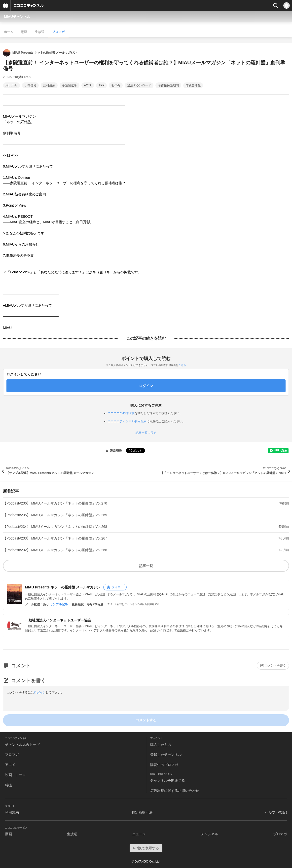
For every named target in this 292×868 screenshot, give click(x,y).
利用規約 (12, 812)
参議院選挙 (70, 85)
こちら (182, 365)
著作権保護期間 (168, 85)
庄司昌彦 (49, 85)
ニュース (139, 834)
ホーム (9, 32)
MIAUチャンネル (17, 17)
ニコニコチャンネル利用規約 (127, 421)
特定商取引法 (142, 812)
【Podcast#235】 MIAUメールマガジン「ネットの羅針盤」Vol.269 (55, 515)
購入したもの (161, 745)
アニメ (10, 765)
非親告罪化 (193, 85)
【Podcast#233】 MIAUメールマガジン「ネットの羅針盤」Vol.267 (55, 538)
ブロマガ (58, 32)
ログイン (40, 692)
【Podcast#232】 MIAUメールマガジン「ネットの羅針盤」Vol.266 (55, 550)
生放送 (40, 32)
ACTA (88, 85)
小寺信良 (30, 85)
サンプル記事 (59, 604)
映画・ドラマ (15, 775)
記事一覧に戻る (146, 433)
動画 (24, 32)
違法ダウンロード (139, 85)
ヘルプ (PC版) (276, 812)
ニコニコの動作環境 (121, 413)
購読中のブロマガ (164, 765)
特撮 (8, 785)
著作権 (116, 85)
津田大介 (11, 85)
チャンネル (210, 834)
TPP (101, 85)
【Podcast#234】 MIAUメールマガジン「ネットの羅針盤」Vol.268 (55, 527)
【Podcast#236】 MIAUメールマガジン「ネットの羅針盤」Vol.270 (55, 503)
